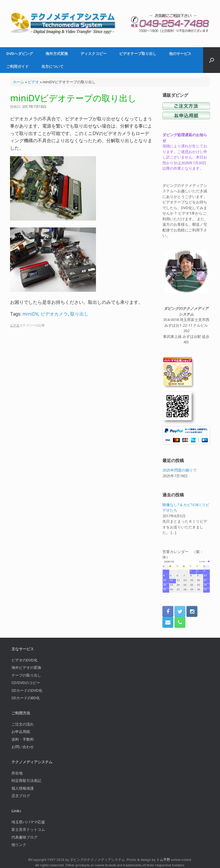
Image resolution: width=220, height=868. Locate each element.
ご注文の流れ (23, 724)
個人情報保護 (23, 788)
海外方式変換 (57, 53)
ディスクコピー (94, 53)
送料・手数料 (23, 739)
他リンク (19, 845)
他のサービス (180, 53)
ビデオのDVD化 (24, 660)
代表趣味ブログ (24, 837)
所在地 (17, 773)
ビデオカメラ (54, 314)
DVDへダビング (20, 53)
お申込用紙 (21, 732)
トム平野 (163, 860)
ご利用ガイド (17, 66)
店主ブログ (21, 796)
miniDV (30, 314)
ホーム (18, 82)
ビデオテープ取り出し (138, 53)
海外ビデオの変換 (26, 667)
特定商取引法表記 (26, 780)
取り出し (79, 314)
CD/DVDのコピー (26, 683)
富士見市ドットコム (28, 829)
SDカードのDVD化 (27, 690)
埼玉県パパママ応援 (28, 822)
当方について (52, 66)
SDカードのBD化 (26, 698)
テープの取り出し (26, 675)
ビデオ (33, 82)
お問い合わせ (23, 747)
